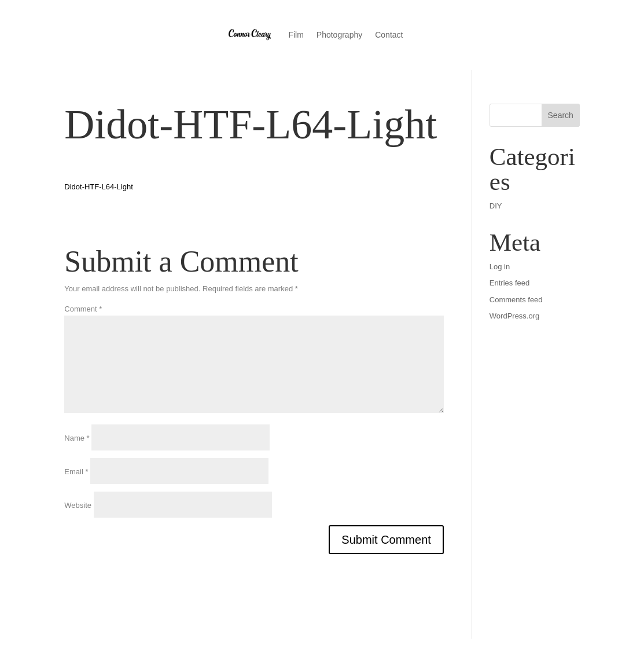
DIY (496, 206)
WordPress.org (514, 316)
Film (296, 35)
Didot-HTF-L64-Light (99, 187)
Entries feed (509, 283)
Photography (339, 35)
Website (78, 505)
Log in (500, 267)
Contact (389, 35)
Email (76, 472)
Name (77, 438)
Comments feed (516, 300)
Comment (83, 309)
